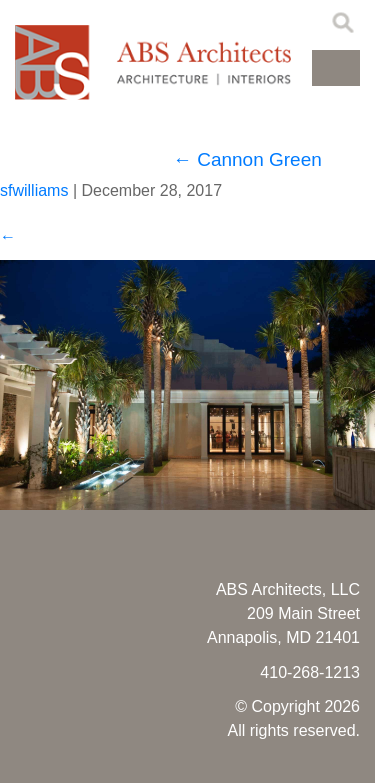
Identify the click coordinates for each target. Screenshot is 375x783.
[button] (336, 68)
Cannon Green (247, 159)
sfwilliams (34, 190)
